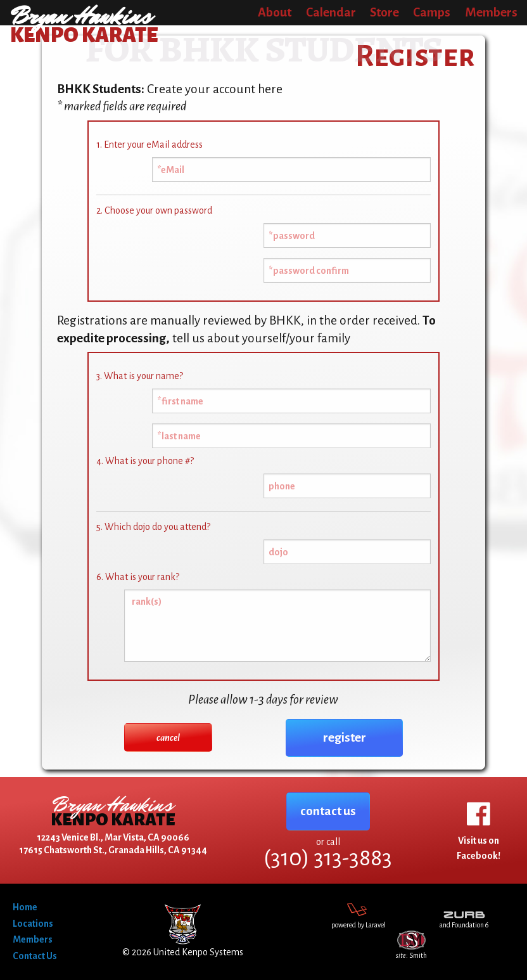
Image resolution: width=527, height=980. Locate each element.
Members (33, 939)
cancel (168, 738)
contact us (328, 811)
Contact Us (35, 956)
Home (25, 907)
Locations (33, 924)
